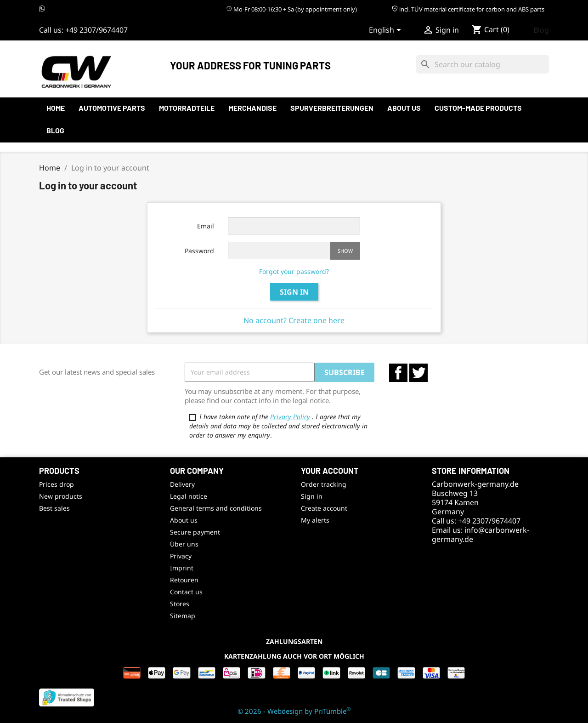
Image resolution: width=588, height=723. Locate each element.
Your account (330, 471)
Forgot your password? (294, 271)
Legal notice (189, 496)
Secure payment (195, 532)
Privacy (181, 556)
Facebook (398, 373)
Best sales (54, 508)
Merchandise (252, 108)
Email (206, 226)
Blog (541, 30)
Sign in (294, 292)
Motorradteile (187, 108)
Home (56, 108)
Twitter (418, 373)
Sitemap (183, 616)
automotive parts (112, 108)
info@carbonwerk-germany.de (481, 535)
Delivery (182, 484)
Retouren (184, 580)
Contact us (186, 592)
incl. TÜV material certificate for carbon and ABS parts (468, 9)
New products (61, 496)
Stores (180, 604)
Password (199, 251)
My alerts (315, 520)
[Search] (483, 64)
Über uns (184, 544)
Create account (324, 508)
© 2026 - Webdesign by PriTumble (294, 711)
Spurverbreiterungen (332, 108)
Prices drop (57, 484)
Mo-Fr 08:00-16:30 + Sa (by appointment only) (291, 9)
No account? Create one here (294, 320)
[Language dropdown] (387, 31)
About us (404, 108)
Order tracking (324, 484)
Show (345, 251)
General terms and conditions (216, 508)
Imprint (182, 568)
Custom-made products (478, 108)
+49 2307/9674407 (96, 30)
